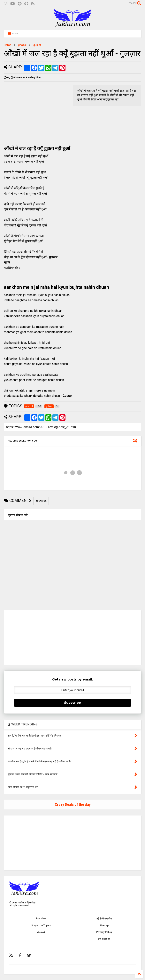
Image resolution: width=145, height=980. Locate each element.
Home (8, 45)
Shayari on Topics (41, 925)
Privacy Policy (104, 932)
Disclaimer (104, 939)
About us (41, 918)
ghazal (22, 45)
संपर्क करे (41, 933)
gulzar (37, 45)
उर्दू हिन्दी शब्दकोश (104, 919)
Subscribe (72, 703)
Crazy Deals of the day (73, 804)
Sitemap (104, 925)
